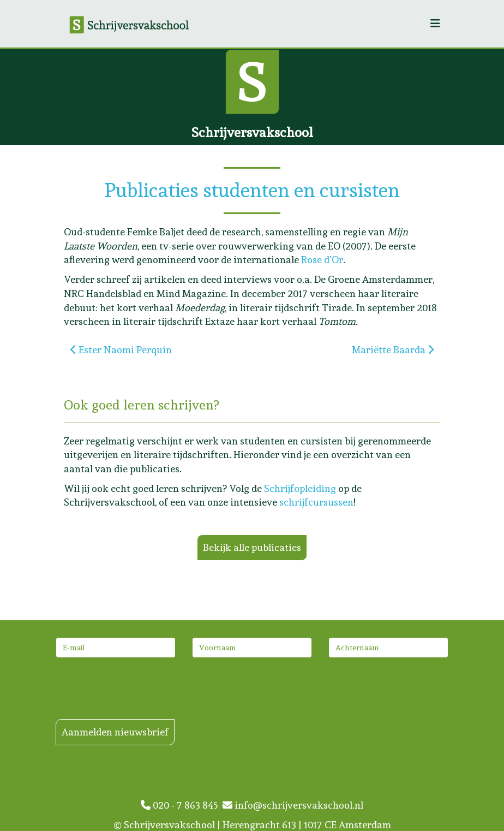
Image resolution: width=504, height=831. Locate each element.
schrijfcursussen (316, 502)
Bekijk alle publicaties (252, 547)
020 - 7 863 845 (182, 805)
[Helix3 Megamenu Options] (435, 24)
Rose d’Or (322, 260)
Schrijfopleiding (300, 488)
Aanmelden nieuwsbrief (115, 732)
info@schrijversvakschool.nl (293, 805)
